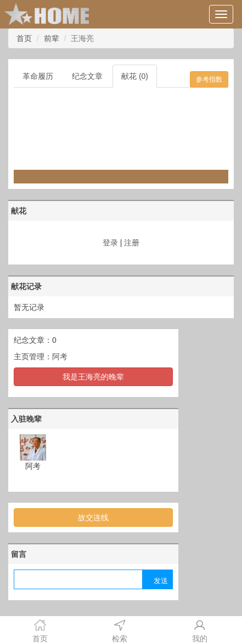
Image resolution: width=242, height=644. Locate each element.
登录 (110, 243)
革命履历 (38, 76)
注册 (132, 243)
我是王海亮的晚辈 (93, 377)
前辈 (52, 38)
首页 (24, 38)
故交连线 (93, 517)
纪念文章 (87, 76)
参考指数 (209, 79)
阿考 (60, 357)
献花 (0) (135, 76)
